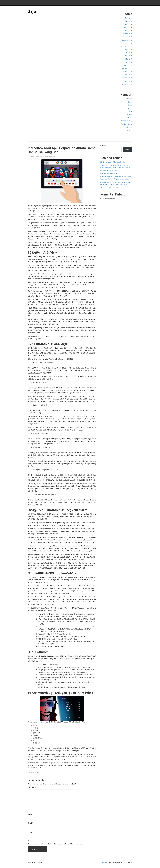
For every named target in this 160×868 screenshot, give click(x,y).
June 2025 (129, 56)
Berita (130, 102)
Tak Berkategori (127, 124)
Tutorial (130, 130)
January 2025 (127, 72)
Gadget (130, 108)
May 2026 (129, 21)
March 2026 (128, 27)
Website (31, 832)
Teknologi (129, 127)
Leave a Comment (50, 156)
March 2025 (128, 65)
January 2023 (127, 81)
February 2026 (127, 31)
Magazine (105, 862)
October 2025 (127, 43)
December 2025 (127, 37)
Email (30, 823)
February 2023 (127, 78)
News (130, 118)
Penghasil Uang (127, 121)
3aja (32, 11)
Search (103, 145)
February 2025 (127, 68)
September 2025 (126, 46)
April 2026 (129, 24)
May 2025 (129, 59)
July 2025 (129, 53)
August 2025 (128, 50)
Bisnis (130, 105)
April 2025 (129, 62)
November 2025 (127, 40)
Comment (32, 787)
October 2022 (127, 87)
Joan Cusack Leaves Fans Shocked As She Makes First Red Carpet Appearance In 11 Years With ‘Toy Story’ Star (115, 185)
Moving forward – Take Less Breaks (113, 162)
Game (130, 111)
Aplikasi (130, 99)
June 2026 (129, 18)
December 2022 (127, 84)
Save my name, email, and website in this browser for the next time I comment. (55, 844)
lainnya (130, 115)
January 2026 (127, 34)
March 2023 (128, 75)
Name (30, 814)
